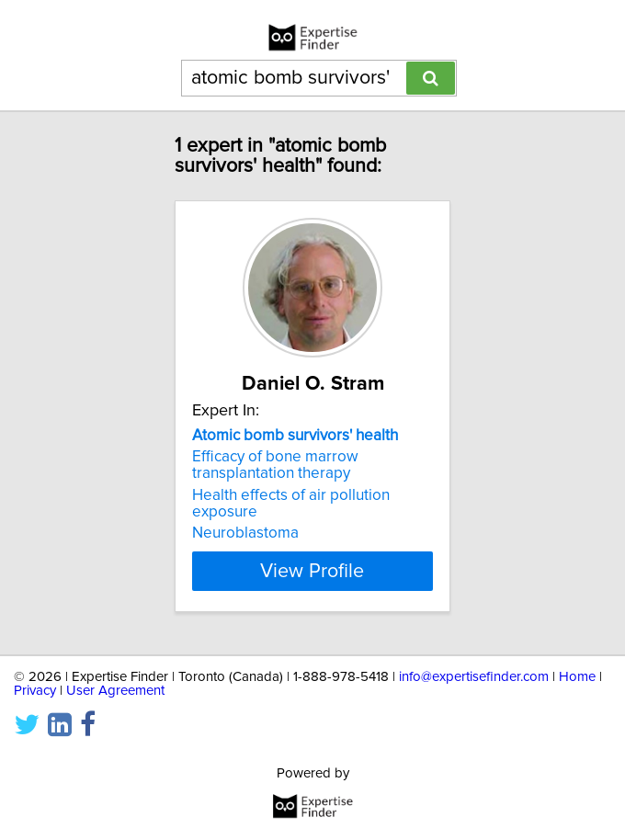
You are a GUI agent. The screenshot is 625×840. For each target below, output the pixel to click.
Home (577, 677)
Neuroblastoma (245, 533)
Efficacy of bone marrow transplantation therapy (275, 465)
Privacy (35, 691)
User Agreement (115, 691)
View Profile (312, 571)
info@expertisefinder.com (474, 677)
